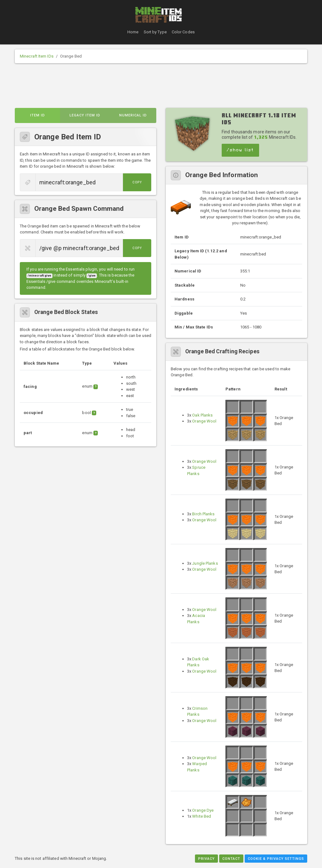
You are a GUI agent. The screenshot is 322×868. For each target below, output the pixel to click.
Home (133, 32)
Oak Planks (202, 415)
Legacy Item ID (85, 115)
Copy (137, 182)
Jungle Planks (205, 563)
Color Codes (183, 32)
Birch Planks (203, 514)
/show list (240, 150)
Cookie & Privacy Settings (276, 859)
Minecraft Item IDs (37, 56)
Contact (231, 859)
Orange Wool (204, 421)
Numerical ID (133, 115)
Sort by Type (155, 32)
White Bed (202, 816)
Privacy (206, 859)
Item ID (38, 115)
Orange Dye (203, 810)
